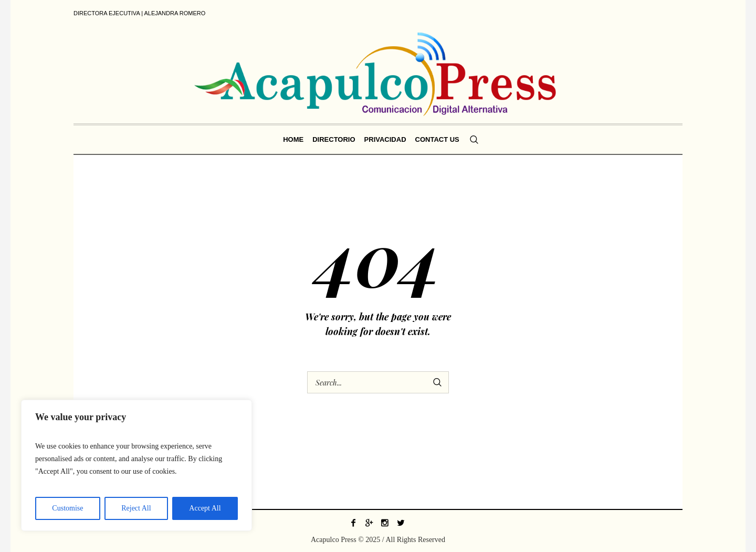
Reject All (136, 508)
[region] (136, 465)
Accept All (205, 508)
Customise (67, 508)
